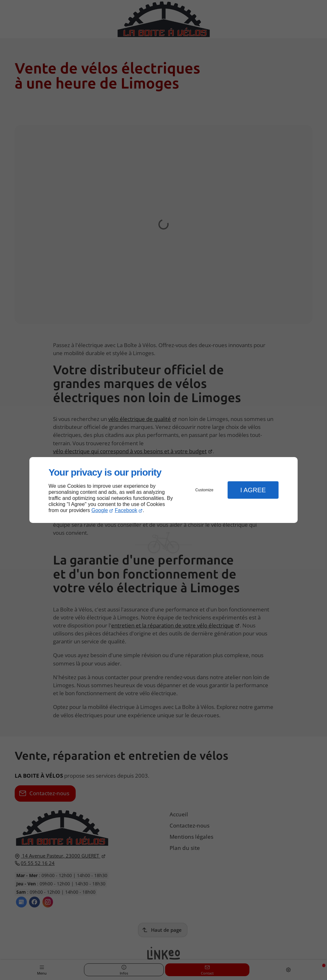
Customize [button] (205, 490)
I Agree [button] (253, 490)
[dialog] (163, 490)
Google (100, 510)
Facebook (126, 510)
